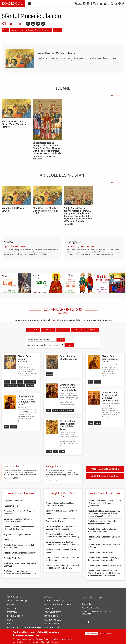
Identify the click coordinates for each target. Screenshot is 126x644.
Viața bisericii (14, 597)
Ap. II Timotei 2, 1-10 (15, 246)
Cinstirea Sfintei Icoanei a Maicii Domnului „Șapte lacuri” (27, 400)
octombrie (86, 320)
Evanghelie (46, 30)
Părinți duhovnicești (55, 601)
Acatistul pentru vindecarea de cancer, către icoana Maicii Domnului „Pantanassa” (105, 503)
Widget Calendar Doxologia (105, 469)
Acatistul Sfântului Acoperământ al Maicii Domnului (19, 546)
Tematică (49, 608)
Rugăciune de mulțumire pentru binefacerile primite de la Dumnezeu (20, 572)
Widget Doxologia (53, 624)
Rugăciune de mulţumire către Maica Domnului (20, 565)
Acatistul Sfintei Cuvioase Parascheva (20, 553)
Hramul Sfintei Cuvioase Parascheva (24, 628)
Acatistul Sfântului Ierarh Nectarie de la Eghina (104, 546)
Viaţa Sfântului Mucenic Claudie (57, 53)
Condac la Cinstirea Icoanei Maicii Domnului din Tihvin (61, 520)
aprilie (42, 320)
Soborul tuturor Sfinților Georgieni (69, 358)
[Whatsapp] (33, 24)
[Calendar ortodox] (84, 3)
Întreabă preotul (15, 616)
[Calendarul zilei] (88, 3)
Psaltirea (8, 540)
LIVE (80, 3)
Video (22, 386)
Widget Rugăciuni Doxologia (105, 476)
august (65, 320)
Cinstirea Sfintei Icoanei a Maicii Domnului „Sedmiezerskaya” (111, 396)
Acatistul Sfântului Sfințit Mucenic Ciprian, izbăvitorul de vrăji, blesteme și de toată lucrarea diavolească (104, 573)
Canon (7, 382)
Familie (11, 605)
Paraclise (63, 330)
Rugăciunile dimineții (13, 501)
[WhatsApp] (112, 3)
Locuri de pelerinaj (11, 386)
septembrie (74, 320)
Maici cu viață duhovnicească (58, 605)
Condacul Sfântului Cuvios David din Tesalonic (61, 512)
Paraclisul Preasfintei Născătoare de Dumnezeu (20, 512)
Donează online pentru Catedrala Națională (97, 613)
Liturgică (12, 608)
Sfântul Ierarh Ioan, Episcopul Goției (110, 359)
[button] (33, 3)
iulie (59, 320)
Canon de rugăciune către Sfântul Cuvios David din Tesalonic (60, 528)
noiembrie (96, 320)
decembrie (107, 320)
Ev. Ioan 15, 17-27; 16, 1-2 (81, 246)
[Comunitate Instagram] (116, 3)
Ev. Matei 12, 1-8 (51, 480)
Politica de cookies (91, 608)
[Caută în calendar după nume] (42, 340)
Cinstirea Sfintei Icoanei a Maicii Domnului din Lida (69, 387)
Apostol (57, 30)
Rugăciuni (79, 330)
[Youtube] (101, 3)
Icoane (14, 30)
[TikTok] (109, 3)
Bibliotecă (12, 612)
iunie (53, 320)
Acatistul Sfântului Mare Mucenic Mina (104, 565)
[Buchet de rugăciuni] (91, 3)
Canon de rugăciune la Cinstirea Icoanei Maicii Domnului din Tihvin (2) (62, 543)
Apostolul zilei (12, 466)
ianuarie (18, 320)
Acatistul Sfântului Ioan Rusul (101, 552)
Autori (48, 597)
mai (48, 320)
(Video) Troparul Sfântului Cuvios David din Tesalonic (63, 559)
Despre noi (87, 604)
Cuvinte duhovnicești (17, 601)
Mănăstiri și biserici (54, 616)
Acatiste (33, 330)
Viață (6, 30)
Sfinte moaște (30, 382)
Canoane (48, 330)
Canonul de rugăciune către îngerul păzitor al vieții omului (19, 528)
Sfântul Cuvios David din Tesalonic (25, 359)
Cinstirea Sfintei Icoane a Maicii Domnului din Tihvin (68, 425)
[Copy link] (43, 24)
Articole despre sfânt (29, 30)
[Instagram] (105, 3)
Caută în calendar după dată (37, 345)
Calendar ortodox (63, 310)
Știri (9, 624)
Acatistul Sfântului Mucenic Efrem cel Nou (104, 538)
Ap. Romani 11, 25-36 (11, 478)
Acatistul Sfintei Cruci (13, 558)
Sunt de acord (91, 634)
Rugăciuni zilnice (21, 493)
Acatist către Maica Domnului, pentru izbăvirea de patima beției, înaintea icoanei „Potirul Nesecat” (104, 513)
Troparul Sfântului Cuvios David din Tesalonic (61, 551)
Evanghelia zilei (54, 466)
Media (10, 620)
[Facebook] (98, 3)
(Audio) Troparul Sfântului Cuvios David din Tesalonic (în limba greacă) (63, 567)
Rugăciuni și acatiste (105, 493)
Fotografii (30, 386)
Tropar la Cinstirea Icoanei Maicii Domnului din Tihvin (60, 504)
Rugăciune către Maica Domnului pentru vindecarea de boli (102, 522)
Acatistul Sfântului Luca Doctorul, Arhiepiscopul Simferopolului (102, 559)
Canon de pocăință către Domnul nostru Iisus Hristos (18, 520)
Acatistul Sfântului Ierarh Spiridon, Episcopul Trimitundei (103, 530)
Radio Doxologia (52, 628)
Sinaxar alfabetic (53, 612)
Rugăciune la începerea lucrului (18, 534)
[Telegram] (120, 3)
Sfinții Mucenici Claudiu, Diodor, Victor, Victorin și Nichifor (14, 124)
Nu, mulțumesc (106, 634)
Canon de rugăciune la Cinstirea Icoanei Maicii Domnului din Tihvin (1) (62, 535)
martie (35, 320)
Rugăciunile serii (11, 506)
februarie (27, 320)
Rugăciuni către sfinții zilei (63, 495)
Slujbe (93, 330)
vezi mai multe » (118, 96)
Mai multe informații (50, 642)
